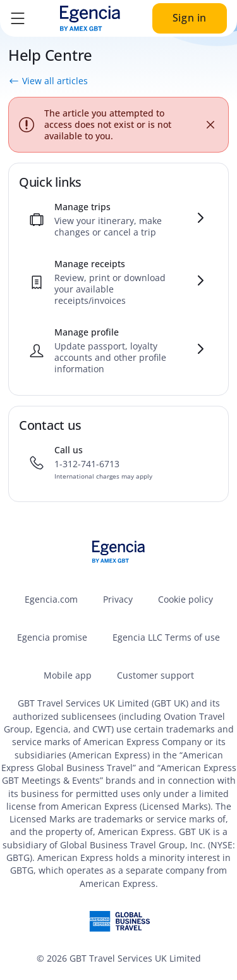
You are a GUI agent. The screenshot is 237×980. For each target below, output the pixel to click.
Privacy (118, 599)
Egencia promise (52, 637)
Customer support (155, 675)
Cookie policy (185, 599)
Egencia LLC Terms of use (166, 637)
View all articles (48, 81)
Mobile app (68, 675)
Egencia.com (51, 599)
